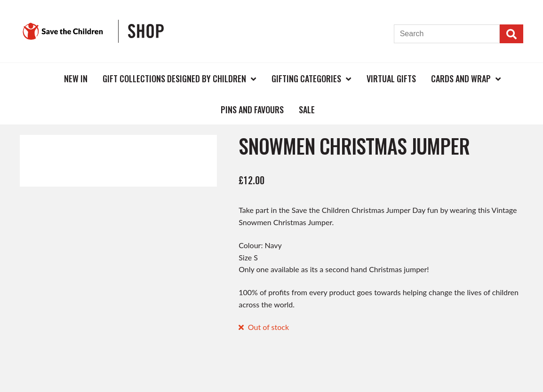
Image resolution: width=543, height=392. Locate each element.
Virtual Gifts (391, 78)
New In (76, 78)
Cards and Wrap (461, 78)
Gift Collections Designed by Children (174, 78)
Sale (307, 110)
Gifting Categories (306, 78)
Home (41, 78)
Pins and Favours (252, 110)
